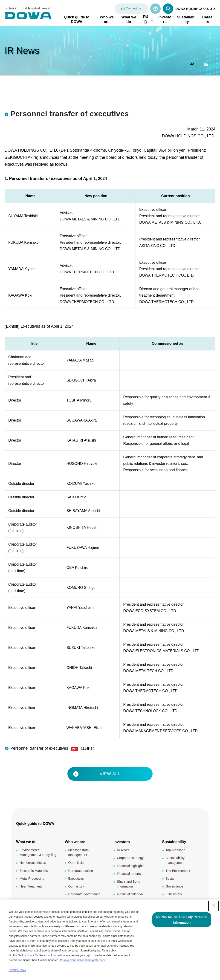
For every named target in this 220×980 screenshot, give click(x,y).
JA (192, 64)
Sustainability (187, 19)
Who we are (107, 19)
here (83, 926)
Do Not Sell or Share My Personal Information (37, 955)
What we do (129, 19)
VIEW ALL (110, 775)
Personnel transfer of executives (40, 750)
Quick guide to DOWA (77, 19)
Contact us (133, 8)
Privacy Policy (17, 970)
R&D (146, 19)
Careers (207, 19)
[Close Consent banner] (214, 906)
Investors (165, 19)
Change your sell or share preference (83, 960)
